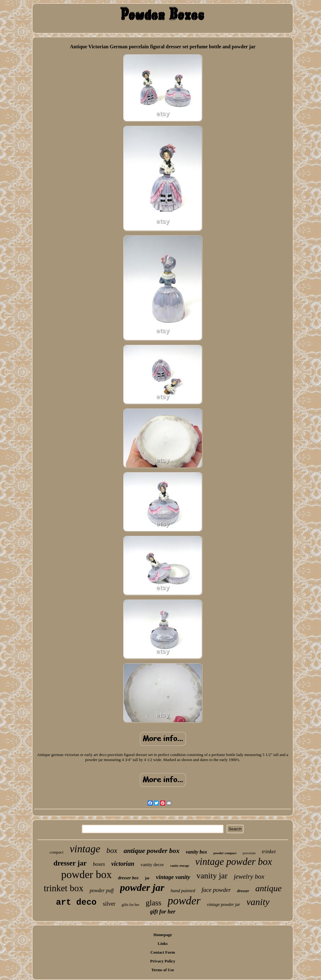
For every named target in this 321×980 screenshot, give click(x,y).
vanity (258, 902)
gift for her (163, 912)
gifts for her (131, 905)
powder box (86, 874)
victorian (123, 864)
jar (147, 878)
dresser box (128, 878)
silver (109, 904)
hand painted (183, 891)
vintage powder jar (224, 905)
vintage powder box (234, 862)
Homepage (163, 935)
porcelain (249, 853)
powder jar (142, 887)
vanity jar (212, 876)
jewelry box (249, 876)
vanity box (197, 852)
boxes (99, 864)
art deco (76, 903)
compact (56, 852)
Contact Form (163, 952)
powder (184, 901)
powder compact (225, 853)
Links (163, 943)
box (112, 850)
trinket (269, 852)
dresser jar (70, 863)
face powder (216, 890)
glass (154, 903)
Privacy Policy (163, 961)
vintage (85, 849)
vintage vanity (173, 877)
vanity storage (180, 866)
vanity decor (152, 865)
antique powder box (151, 851)
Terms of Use (163, 970)
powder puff (102, 890)
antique (269, 888)
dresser (243, 891)
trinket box (63, 888)
